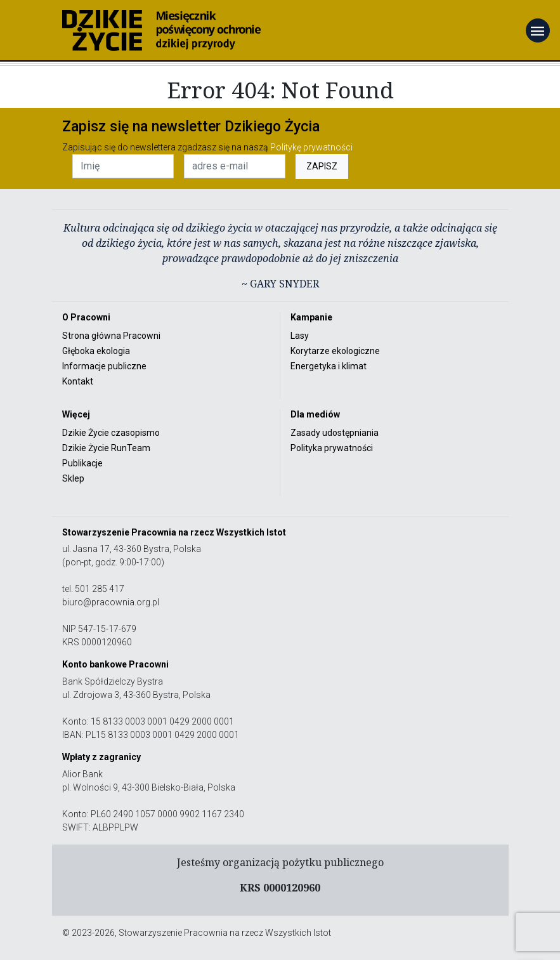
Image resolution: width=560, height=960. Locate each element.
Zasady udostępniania (335, 433)
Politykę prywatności (311, 147)
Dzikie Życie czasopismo (111, 433)
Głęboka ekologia (96, 351)
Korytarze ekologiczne (335, 351)
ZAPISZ (322, 166)
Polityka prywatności (332, 448)
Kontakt (78, 381)
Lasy (300, 336)
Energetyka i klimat (329, 366)
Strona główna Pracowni (111, 336)
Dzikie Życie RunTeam (106, 448)
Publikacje (82, 463)
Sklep (73, 478)
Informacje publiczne (104, 366)
